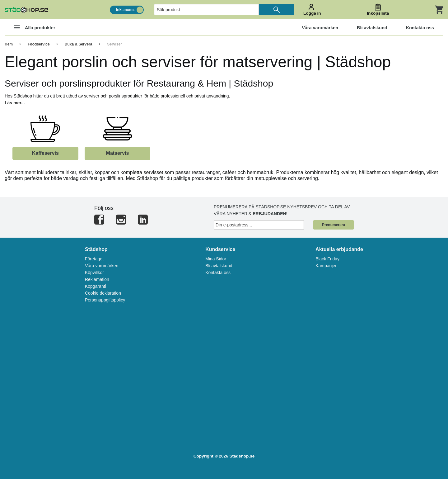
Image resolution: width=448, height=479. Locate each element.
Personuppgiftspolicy (105, 300)
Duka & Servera (79, 44)
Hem (9, 44)
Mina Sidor (216, 259)
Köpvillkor (94, 273)
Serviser (114, 44)
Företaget (94, 259)
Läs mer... (15, 103)
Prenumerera (334, 225)
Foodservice (39, 44)
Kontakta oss (218, 273)
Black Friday (327, 259)
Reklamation (97, 279)
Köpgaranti (96, 286)
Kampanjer (326, 266)
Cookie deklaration (103, 293)
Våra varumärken (102, 266)
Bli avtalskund (219, 266)
